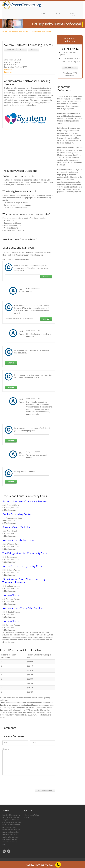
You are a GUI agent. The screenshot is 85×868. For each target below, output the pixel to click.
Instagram (8, 72)
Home (5, 32)
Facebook (8, 70)
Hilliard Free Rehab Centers (41, 32)
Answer (46, 277)
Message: (29, 762)
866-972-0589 (70, 68)
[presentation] (19, 781)
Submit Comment (45, 790)
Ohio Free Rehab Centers (19, 32)
